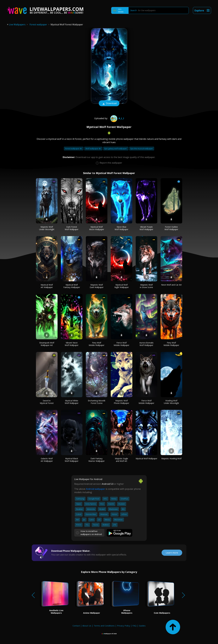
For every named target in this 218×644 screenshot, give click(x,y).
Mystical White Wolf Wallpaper (72, 402)
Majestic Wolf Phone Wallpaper (121, 402)
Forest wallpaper (38, 25)
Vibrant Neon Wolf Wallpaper (72, 344)
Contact (76, 626)
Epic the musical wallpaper (142, 149)
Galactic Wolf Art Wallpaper (47, 460)
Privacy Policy (124, 626)
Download (109, 104)
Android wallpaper (95, 489)
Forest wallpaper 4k (74, 149)
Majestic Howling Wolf (171, 458)
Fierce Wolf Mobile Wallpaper (121, 344)
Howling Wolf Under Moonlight (171, 402)
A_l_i (117, 118)
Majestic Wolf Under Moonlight (47, 228)
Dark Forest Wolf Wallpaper (72, 228)
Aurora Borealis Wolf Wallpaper (146, 344)
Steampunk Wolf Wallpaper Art (47, 344)
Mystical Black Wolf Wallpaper (72, 460)
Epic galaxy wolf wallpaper (116, 149)
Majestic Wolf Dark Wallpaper (97, 286)
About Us (87, 626)
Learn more (172, 553)
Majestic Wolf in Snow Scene (146, 286)
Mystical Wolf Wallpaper (146, 458)
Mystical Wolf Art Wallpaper (47, 286)
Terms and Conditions (104, 626)
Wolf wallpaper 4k (93, 149)
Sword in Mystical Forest (47, 402)
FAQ (134, 626)
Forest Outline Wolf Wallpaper (171, 228)
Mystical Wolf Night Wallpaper (122, 286)
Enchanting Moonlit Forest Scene (97, 402)
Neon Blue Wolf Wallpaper (121, 228)
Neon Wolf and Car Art (171, 285)
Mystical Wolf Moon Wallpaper (97, 228)
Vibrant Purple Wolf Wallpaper (146, 228)
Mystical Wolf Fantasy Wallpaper (72, 286)
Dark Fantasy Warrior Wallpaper (97, 460)
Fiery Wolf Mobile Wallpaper (97, 344)
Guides (142, 626)
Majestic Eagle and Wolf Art (121, 460)
